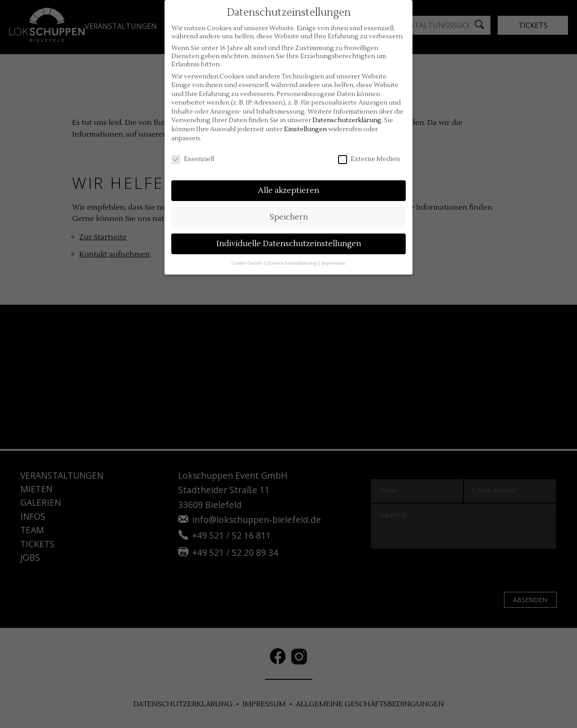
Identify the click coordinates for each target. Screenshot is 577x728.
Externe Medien (369, 159)
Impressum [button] (333, 263)
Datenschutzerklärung (347, 120)
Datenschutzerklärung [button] (292, 263)
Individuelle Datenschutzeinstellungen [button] (289, 244)
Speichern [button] (289, 217)
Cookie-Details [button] (247, 263)
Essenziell (193, 159)
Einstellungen (305, 129)
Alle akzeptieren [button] (288, 190)
